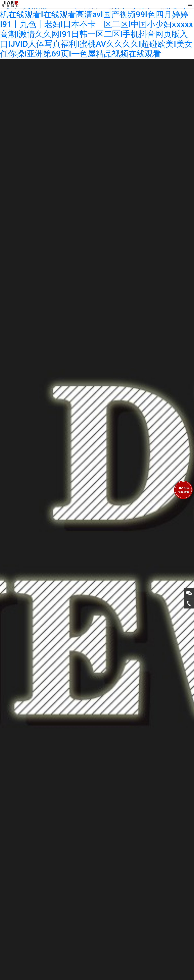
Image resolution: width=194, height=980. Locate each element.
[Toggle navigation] (190, 4)
